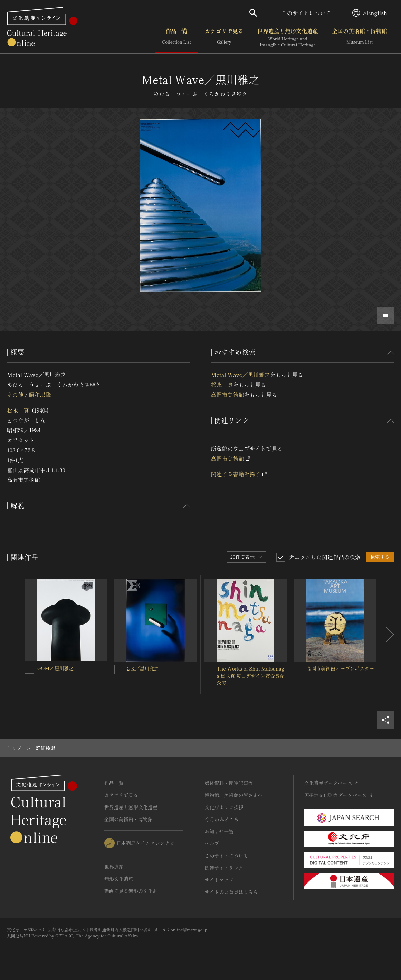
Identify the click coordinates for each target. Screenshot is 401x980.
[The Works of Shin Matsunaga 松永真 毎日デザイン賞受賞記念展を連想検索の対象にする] (209, 669)
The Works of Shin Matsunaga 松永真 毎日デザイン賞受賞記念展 (251, 676)
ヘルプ (212, 843)
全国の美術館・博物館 (360, 38)
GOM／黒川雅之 (55, 668)
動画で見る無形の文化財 (131, 891)
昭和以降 (40, 395)
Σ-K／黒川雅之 (143, 668)
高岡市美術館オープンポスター (340, 668)
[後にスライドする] (387, 635)
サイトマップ (219, 880)
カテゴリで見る (224, 38)
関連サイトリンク (224, 868)
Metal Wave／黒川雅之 (241, 375)
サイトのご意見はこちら (231, 892)
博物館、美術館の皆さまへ (233, 795)
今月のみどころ (221, 819)
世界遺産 (114, 867)
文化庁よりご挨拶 (224, 807)
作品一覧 (177, 38)
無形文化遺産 (119, 879)
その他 (15, 395)
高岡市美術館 (228, 395)
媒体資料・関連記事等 (229, 783)
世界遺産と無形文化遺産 (288, 38)
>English (370, 13)
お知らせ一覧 (219, 831)
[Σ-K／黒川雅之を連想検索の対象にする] (119, 669)
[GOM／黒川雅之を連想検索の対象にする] (29, 669)
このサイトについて (306, 13)
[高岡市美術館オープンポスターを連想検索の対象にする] (298, 669)
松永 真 (18, 410)
